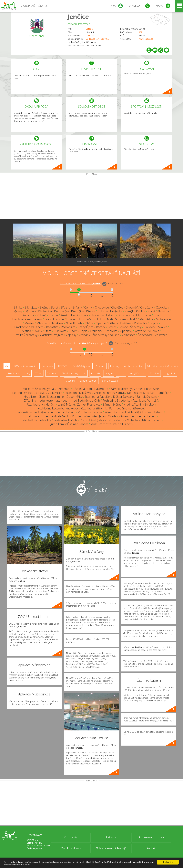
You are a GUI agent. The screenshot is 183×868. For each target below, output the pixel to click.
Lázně (121, 373)
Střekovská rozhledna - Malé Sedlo (47, 416)
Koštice (53, 315)
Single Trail (170, 373)
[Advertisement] (92, 197)
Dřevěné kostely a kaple (74, 373)
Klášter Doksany (124, 397)
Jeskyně (109, 373)
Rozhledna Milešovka (78, 393)
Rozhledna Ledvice (90, 412)
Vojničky (71, 335)
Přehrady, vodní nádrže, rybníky (126, 366)
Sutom (73, 331)
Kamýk (129, 311)
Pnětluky (126, 323)
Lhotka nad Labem (103, 315)
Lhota (85, 315)
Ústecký (89, 29)
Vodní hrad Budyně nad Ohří (81, 401)
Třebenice (96, 331)
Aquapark (48, 366)
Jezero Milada (108, 416)
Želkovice (161, 335)
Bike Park (154, 373)
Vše (7, 366)
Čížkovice (162, 307)
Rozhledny (13, 373)
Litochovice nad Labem (27, 319)
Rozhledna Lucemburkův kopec (58, 408)
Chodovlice (102, 307)
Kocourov (28, 315)
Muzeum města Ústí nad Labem (112, 424)
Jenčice (78, 16)
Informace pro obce (151, 837)
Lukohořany (87, 319)
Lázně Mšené (66, 404)
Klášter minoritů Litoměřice (65, 397)
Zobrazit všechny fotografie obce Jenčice (91, 262)
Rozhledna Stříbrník (94, 408)
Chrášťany (147, 307)
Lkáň (48, 319)
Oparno (101, 323)
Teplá (84, 331)
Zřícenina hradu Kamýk (109, 393)
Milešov (29, 323)
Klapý (151, 311)
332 (140, 32)
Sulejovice (60, 331)
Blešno (44, 307)
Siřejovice (150, 327)
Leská (75, 315)
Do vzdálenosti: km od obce (80, 284)
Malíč (134, 319)
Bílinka (18, 307)
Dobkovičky (61, 311)
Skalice (163, 327)
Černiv (88, 307)
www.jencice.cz (146, 39)
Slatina (27, 331)
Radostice (52, 327)
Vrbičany (84, 335)
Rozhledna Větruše (84, 416)
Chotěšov (117, 307)
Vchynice (140, 331)
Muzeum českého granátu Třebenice (46, 389)
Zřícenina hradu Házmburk (90, 389)
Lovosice (90, 36)
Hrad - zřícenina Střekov (139, 404)
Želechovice (145, 335)
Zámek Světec (112, 404)
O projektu (71, 837)
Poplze (154, 323)
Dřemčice (77, 311)
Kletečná (163, 311)
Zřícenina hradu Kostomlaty (42, 401)
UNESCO (63, 366)
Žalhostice (129, 335)
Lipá (156, 315)
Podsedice (141, 323)
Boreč (55, 307)
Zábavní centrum (88, 381)
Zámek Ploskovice (89, 404)
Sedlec (112, 327)
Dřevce (91, 311)
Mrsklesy (58, 323)
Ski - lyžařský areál (82, 366)
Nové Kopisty (74, 323)
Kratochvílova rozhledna (35, 420)
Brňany (77, 307)
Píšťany (113, 323)
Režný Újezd (86, 327)
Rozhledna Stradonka (116, 401)
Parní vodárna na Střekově (126, 408)
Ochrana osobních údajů (111, 848)
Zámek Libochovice (146, 389)
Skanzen (101, 366)
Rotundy (95, 373)
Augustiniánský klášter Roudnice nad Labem (47, 412)
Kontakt (151, 848)
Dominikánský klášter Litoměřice (148, 393)
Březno (66, 307)
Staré (48, 331)
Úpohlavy (126, 331)
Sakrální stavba (110, 381)
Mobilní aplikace (71, 848)
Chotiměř (132, 307)
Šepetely (136, 327)
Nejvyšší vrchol (137, 373)
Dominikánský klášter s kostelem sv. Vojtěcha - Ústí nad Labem (121, 420)
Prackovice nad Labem (29, 327)
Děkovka (30, 311)
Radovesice (68, 327)
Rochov (101, 327)
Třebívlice (111, 331)
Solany (38, 331)
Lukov (101, 319)
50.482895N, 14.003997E (97, 39)
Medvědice (146, 319)
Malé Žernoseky (117, 319)
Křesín (65, 315)
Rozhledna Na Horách (41, 404)
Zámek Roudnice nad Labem (138, 416)
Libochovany (126, 315)
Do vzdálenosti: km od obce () (77, 343)
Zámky (39, 373)
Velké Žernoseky (27, 335)
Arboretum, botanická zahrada (163, 366)
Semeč (123, 327)
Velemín (154, 331)
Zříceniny (52, 373)
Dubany (103, 311)
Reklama (111, 837)
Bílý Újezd (31, 307)
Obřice (89, 323)
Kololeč (42, 315)
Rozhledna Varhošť (145, 401)
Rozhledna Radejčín (98, 397)
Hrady (27, 373)
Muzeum (70, 381)
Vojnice (59, 335)
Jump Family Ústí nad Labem (69, 424)
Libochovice (144, 315)
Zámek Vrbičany (121, 389)
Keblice (141, 311)
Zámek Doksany (147, 397)
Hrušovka (116, 311)
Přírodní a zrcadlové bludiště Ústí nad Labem (134, 412)
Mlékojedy (43, 323)
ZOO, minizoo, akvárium (26, 366)
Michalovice (163, 319)
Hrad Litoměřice (34, 397)
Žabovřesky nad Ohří (106, 335)
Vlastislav (46, 335)
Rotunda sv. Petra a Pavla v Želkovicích (37, 393)
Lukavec (72, 319)
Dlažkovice (45, 311)
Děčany (17, 311)
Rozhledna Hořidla (66, 420)
